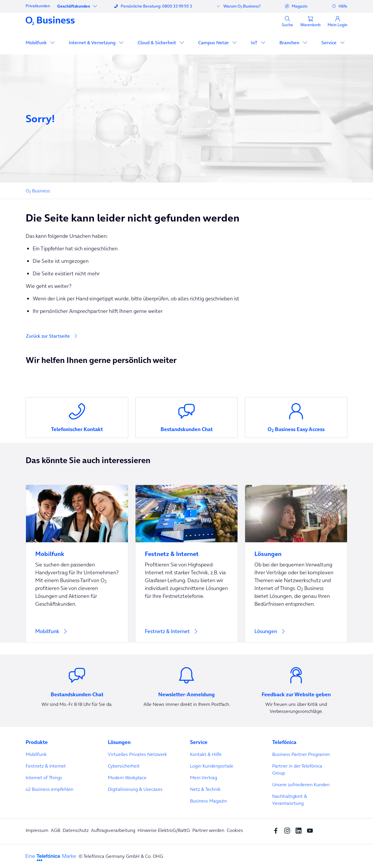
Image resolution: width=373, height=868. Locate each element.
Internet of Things (44, 777)
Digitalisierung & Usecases (135, 789)
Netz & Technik (205, 789)
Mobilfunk (37, 42)
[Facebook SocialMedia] (277, 830)
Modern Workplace (127, 777)
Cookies (235, 830)
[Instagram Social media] (289, 830)
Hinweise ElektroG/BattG (164, 830)
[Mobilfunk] (77, 564)
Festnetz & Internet (46, 766)
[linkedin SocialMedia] (300, 830)
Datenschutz (76, 830)
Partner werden (208, 830)
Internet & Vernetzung (93, 42)
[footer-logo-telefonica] (51, 857)
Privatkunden (38, 6)
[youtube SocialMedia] (311, 830)
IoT (255, 42)
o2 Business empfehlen (50, 789)
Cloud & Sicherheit (157, 42)
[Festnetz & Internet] (186, 564)
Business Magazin (209, 801)
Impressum (37, 830)
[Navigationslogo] (50, 20)
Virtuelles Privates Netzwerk (137, 754)
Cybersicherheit (124, 766)
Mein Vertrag (204, 777)
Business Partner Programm (301, 754)
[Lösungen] (296, 564)
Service (330, 42)
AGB (56, 830)
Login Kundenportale (212, 766)
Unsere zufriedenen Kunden (301, 784)
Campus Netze (214, 42)
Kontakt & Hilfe (206, 754)
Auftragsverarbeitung (113, 830)
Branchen (290, 42)
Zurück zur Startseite (48, 336)
